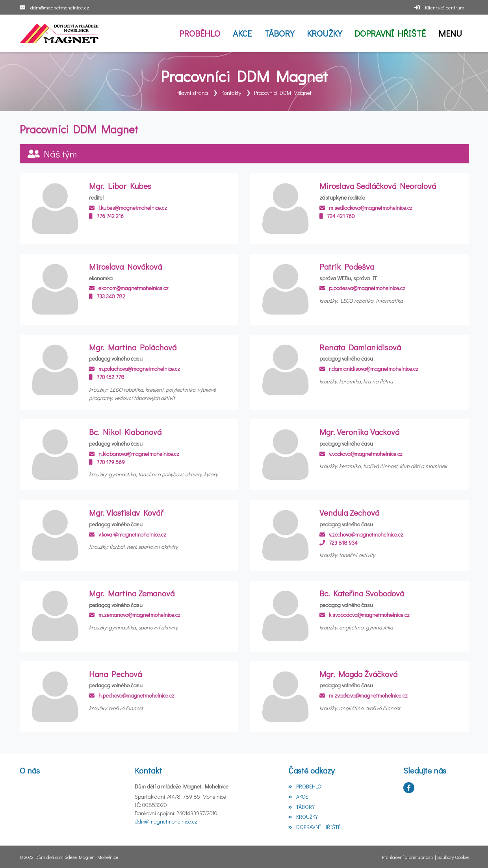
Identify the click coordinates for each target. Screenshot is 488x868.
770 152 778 (107, 377)
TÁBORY (302, 806)
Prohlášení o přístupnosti (407, 857)
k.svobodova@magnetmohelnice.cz (365, 615)
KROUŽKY (303, 817)
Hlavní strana (192, 93)
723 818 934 (339, 542)
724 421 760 (337, 216)
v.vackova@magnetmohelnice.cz (361, 453)
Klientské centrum (445, 7)
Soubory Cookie (453, 857)
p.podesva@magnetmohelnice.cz (362, 288)
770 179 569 (107, 462)
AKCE (298, 796)
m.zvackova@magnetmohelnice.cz (364, 695)
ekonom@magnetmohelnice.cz (129, 288)
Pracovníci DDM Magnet (283, 93)
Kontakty (231, 93)
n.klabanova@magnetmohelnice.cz (134, 453)
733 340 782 (107, 296)
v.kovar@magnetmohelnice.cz (128, 534)
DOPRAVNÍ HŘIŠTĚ (315, 827)
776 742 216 (106, 216)
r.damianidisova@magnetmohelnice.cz (369, 369)
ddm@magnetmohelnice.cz (60, 7)
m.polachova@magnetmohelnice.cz (135, 369)
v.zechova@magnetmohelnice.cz (361, 534)
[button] (450, 33)
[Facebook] (409, 788)
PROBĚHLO (305, 786)
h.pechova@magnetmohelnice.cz (132, 695)
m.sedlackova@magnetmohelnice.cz (366, 207)
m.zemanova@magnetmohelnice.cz (135, 615)
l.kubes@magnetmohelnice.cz (128, 207)
